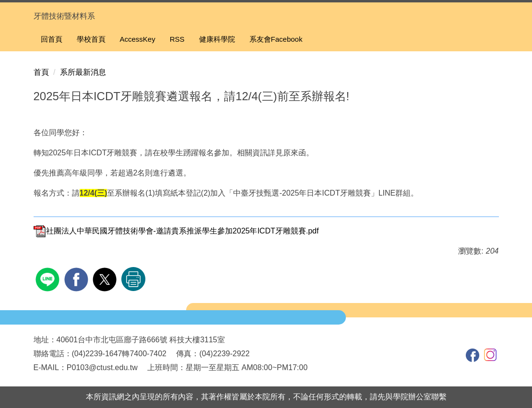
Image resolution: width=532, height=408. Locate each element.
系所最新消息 (83, 72)
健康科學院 (217, 39)
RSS (177, 39)
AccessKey (138, 39)
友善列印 (133, 279)
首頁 (41, 72)
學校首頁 (91, 39)
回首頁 (52, 39)
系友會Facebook (276, 39)
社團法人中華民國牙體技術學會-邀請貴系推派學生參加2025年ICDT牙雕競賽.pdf (176, 231)
